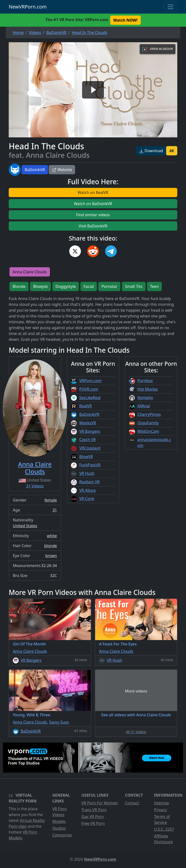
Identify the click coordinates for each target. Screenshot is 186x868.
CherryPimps (149, 414)
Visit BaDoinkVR (93, 226)
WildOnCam (148, 431)
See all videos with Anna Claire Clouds (136, 715)
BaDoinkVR (35, 170)
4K (172, 151)
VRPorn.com (90, 381)
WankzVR (88, 423)
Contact (132, 803)
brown (51, 556)
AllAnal (144, 406)
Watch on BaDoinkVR (93, 204)
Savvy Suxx (59, 722)
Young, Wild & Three (31, 715)
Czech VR (87, 440)
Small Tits (134, 286)
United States (25, 526)
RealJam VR (89, 482)
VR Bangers (90, 431)
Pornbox (145, 381)
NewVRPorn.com (28, 7)
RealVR (85, 406)
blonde (51, 546)
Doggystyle (66, 286)
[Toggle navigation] (170, 7)
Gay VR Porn (93, 817)
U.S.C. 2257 (164, 829)
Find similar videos (93, 215)
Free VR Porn (93, 823)
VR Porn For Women (100, 803)
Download (151, 151)
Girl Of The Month (29, 644)
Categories (62, 835)
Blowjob (40, 286)
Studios (59, 828)
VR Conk (87, 499)
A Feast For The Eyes (118, 644)
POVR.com (89, 389)
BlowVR (86, 457)
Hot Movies (147, 389)
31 (55, 510)
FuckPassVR (90, 465)
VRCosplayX (90, 448)
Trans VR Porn (94, 810)
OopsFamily (148, 423)
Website (62, 170)
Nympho (145, 398)
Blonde (19, 286)
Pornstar (109, 286)
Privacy (160, 810)
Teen (155, 286)
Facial (89, 286)
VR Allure (87, 490)
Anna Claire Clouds (30, 272)
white (52, 536)
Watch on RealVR (93, 192)
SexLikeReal (90, 398)
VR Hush (87, 473)
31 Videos (35, 486)
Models (59, 821)
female (51, 500)
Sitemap (162, 803)
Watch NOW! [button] (125, 20)
